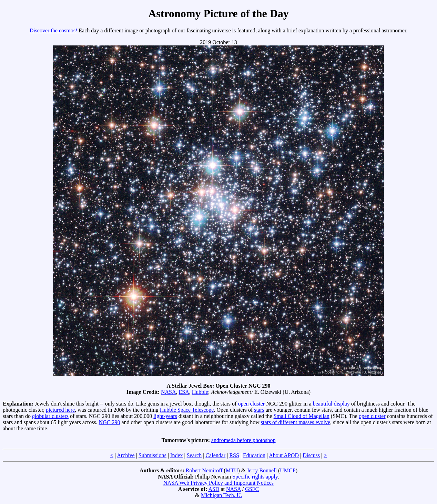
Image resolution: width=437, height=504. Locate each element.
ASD (214, 489)
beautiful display (331, 404)
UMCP (288, 470)
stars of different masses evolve (296, 422)
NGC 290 (110, 422)
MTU (232, 470)
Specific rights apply (255, 477)
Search (194, 455)
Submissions (153, 455)
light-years (165, 416)
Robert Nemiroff (204, 470)
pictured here (60, 410)
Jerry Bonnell (262, 470)
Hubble (200, 392)
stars (259, 410)
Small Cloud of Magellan (302, 416)
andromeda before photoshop (243, 440)
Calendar (215, 455)
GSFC (252, 489)
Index (176, 455)
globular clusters (50, 416)
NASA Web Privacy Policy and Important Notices (218, 483)
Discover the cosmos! (54, 30)
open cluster (251, 404)
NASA (169, 392)
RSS (234, 455)
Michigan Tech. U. (221, 495)
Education (254, 455)
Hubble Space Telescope (187, 410)
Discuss (311, 455)
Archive (126, 455)
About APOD (284, 455)
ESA (184, 392)
